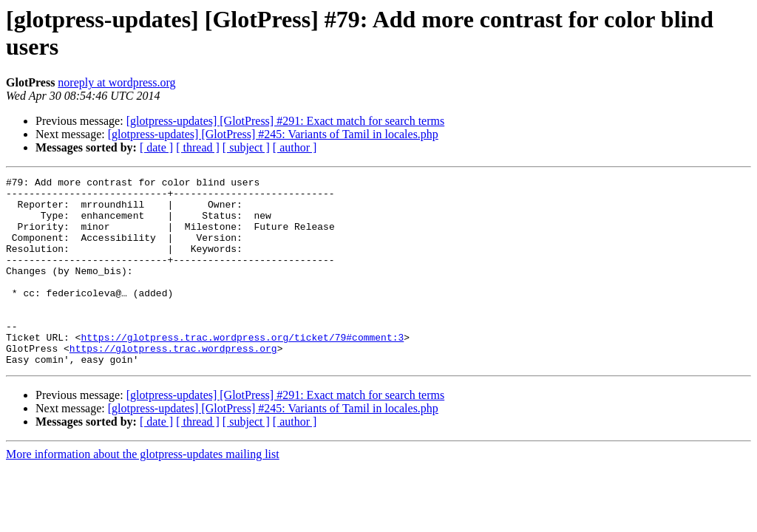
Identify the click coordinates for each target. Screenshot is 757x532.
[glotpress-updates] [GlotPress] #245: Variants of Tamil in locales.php (273, 134)
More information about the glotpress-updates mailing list (143, 492)
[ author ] (295, 147)
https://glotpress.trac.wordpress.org (173, 383)
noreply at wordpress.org (116, 82)
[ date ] (156, 147)
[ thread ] (198, 147)
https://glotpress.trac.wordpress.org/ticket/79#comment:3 (242, 370)
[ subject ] (246, 147)
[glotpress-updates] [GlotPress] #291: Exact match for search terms (286, 121)
